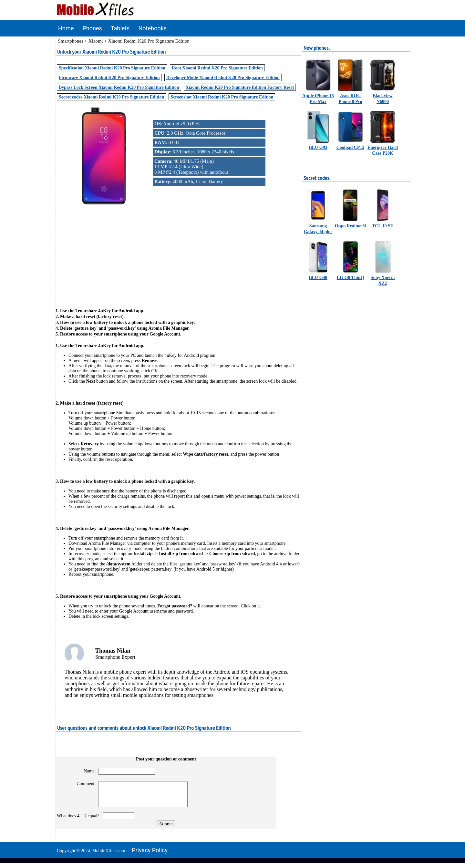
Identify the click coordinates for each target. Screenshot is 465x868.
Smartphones (71, 41)
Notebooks (153, 28)
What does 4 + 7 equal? (79, 821)
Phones (92, 28)
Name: (87, 771)
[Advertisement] (178, 251)
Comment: (83, 784)
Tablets (120, 28)
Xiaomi (96, 41)
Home (66, 28)
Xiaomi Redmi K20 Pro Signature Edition (149, 41)
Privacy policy (150, 855)
